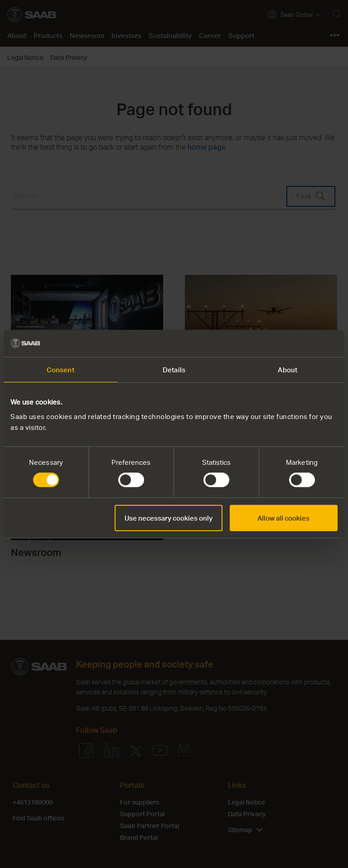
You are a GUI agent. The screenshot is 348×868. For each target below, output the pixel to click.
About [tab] (288, 370)
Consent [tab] (60, 370)
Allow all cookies (283, 518)
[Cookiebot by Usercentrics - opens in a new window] (298, 343)
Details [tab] (174, 370)
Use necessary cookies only (169, 518)
